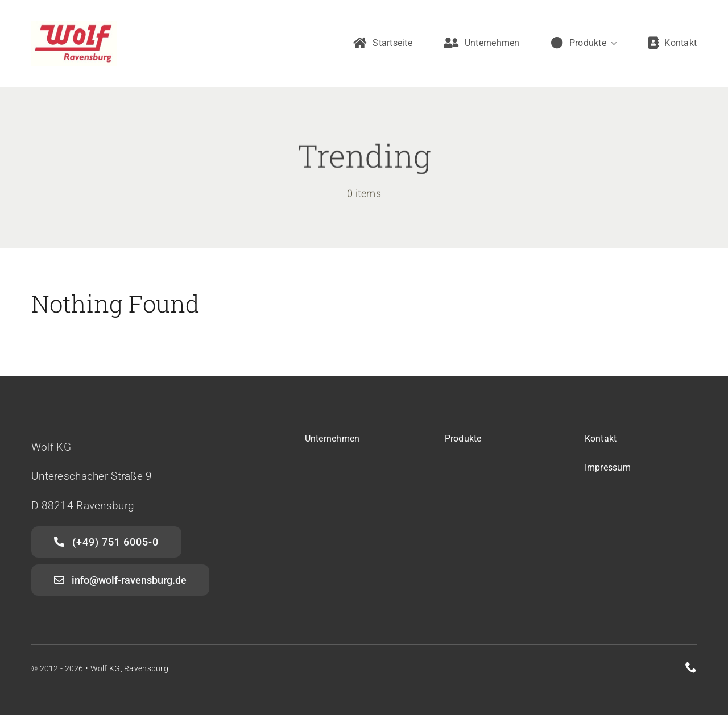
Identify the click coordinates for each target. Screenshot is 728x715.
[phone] (691, 667)
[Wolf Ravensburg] (74, 26)
